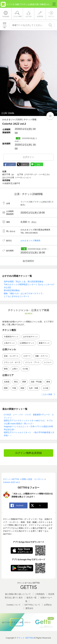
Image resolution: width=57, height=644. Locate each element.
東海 (48, 382)
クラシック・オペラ (12, 362)
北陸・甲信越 (36, 382)
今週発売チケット (11, 337)
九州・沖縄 (33, 388)
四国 (22, 388)
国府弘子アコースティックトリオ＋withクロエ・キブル (28, 421)
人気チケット (9, 343)
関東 (24, 382)
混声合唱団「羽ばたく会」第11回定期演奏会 (24, 282)
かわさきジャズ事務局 (30, 241)
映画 (6, 369)
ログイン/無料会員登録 (28, 453)
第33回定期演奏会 (12, 290)
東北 (16, 382)
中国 (14, 388)
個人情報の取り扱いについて (18, 594)
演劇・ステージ (41, 356)
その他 (25, 369)
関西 (6, 388)
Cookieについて (14, 605)
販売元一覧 (32, 598)
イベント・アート (32, 362)
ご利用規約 (40, 594)
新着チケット (44, 343)
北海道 (7, 382)
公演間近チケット (27, 343)
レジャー (48, 362)
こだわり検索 (47, 394)
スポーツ (27, 356)
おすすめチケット (31, 337)
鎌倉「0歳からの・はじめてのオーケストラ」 (24, 293)
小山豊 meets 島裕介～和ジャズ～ (19, 424)
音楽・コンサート (11, 356)
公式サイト (28, 157)
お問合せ (48, 605)
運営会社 (29, 608)
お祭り (15, 369)
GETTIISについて (32, 605)
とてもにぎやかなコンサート (17, 296)
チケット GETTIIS (25, 638)
